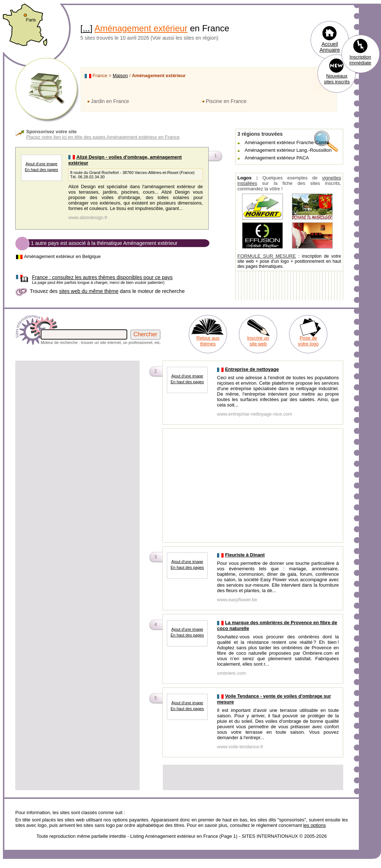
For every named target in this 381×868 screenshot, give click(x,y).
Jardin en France (110, 101)
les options (314, 825)
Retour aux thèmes (208, 341)
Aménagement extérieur (141, 28)
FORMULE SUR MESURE (267, 256)
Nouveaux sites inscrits (337, 79)
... (87, 28)
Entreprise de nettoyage (252, 369)
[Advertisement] (77, 413)
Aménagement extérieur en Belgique (62, 256)
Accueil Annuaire (330, 47)
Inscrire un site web (258, 341)
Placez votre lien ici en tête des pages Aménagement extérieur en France (103, 137)
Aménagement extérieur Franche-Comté (287, 142)
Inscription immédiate (360, 60)
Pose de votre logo (308, 341)
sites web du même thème (89, 291)
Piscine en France (226, 101)
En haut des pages (41, 170)
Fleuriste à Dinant (245, 555)
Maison (120, 76)
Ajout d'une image (41, 164)
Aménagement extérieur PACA (277, 158)
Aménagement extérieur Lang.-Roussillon (288, 150)
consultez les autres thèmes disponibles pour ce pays (102, 277)
